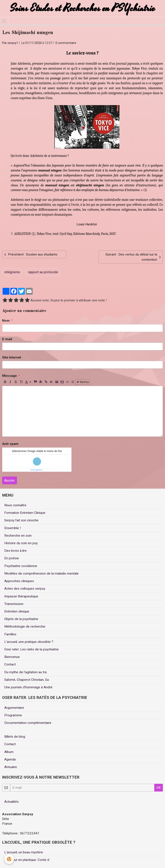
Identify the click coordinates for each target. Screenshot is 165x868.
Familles (10, 634)
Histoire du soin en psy (21, 543)
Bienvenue (12, 657)
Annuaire (11, 767)
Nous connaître (15, 505)
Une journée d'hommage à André (28, 687)
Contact (10, 664)
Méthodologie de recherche (25, 626)
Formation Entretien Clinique (25, 513)
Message (9, 376)
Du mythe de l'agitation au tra (25, 672)
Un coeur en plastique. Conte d (27, 860)
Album (9, 752)
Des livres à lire (15, 551)
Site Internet (12, 357)
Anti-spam (10, 444)
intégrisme (12, 272)
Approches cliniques (19, 581)
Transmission (14, 604)
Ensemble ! (12, 528)
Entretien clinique (17, 611)
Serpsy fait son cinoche (21, 520)
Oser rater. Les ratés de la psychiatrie (31, 649)
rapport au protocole (43, 272)
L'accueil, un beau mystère (24, 852)
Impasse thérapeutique (21, 596)
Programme (13, 715)
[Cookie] (9, 859)
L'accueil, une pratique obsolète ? (29, 642)
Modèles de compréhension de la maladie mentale (41, 573)
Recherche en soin (18, 536)
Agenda (10, 759)
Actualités (11, 802)
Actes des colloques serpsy (25, 589)
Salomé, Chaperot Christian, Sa (27, 680)
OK (159, 788)
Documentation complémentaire (28, 723)
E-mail (7, 339)
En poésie (12, 558)
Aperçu (83, 382)
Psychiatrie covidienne (21, 566)
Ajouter (10, 480)
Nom (6, 321)
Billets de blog (15, 737)
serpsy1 (13, 43)
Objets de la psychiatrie (21, 619)
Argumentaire (14, 708)
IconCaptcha (36, 470)
